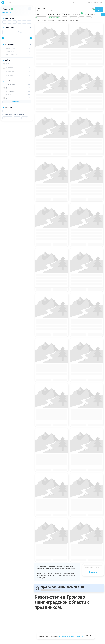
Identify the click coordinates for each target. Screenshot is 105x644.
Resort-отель (69, 20)
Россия (43, 20)
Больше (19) (17, 102)
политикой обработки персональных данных (71, 637)
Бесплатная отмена (9, 111)
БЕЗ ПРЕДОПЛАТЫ (10, 114)
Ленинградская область (52, 20)
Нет (5, 22)
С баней (25, 118)
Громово (62, 20)
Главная (38, 20)
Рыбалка (17, 118)
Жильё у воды (8, 118)
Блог (74, 2)
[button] (55, 14)
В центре (22, 115)
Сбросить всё (7, 13)
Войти (90, 2)
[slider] (3, 38)
